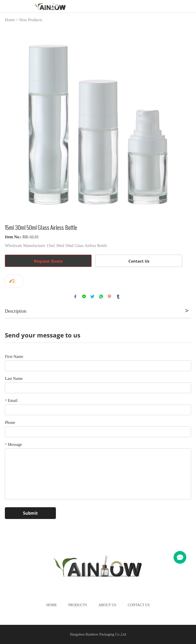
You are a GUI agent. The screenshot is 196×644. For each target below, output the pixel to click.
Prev (11, 120)
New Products (31, 20)
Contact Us (139, 261)
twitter (92, 297)
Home (10, 20)
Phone (10, 422)
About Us (107, 605)
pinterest (109, 297)
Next (185, 120)
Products (78, 605)
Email (11, 400)
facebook (75, 297)
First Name (14, 357)
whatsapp (101, 297)
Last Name (14, 379)
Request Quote (48, 261)
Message (13, 444)
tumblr (118, 297)
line (84, 297)
